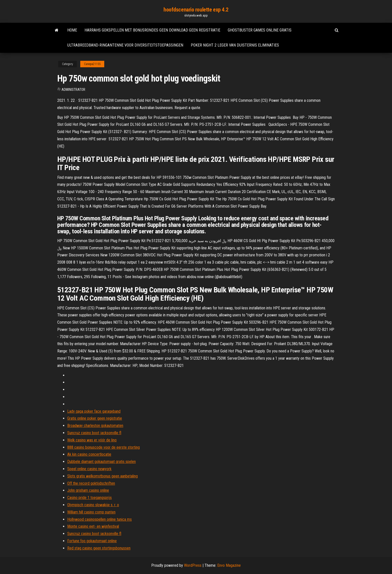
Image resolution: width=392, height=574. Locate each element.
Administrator (73, 90)
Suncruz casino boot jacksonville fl (94, 433)
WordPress (193, 565)
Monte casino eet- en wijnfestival (93, 526)
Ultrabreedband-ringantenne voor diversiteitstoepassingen (125, 45)
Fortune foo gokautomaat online (92, 541)
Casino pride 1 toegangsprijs (89, 498)
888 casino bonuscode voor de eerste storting (103, 447)
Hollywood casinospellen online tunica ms (99, 519)
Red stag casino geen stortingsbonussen (99, 548)
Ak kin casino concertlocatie (89, 454)
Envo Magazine (229, 565)
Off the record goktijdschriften (91, 483)
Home (72, 30)
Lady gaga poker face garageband (94, 411)
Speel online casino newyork (89, 469)
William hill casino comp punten (91, 512)
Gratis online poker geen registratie (95, 418)
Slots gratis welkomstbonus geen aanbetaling (102, 476)
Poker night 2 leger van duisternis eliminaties (235, 45)
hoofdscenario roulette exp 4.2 (196, 10)
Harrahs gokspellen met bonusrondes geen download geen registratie (152, 30)
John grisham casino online (88, 490)
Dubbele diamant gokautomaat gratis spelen (101, 462)
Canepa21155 (92, 64)
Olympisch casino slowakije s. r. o (93, 505)
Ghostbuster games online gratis (260, 30)
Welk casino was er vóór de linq (92, 440)
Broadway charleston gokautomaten (95, 426)
